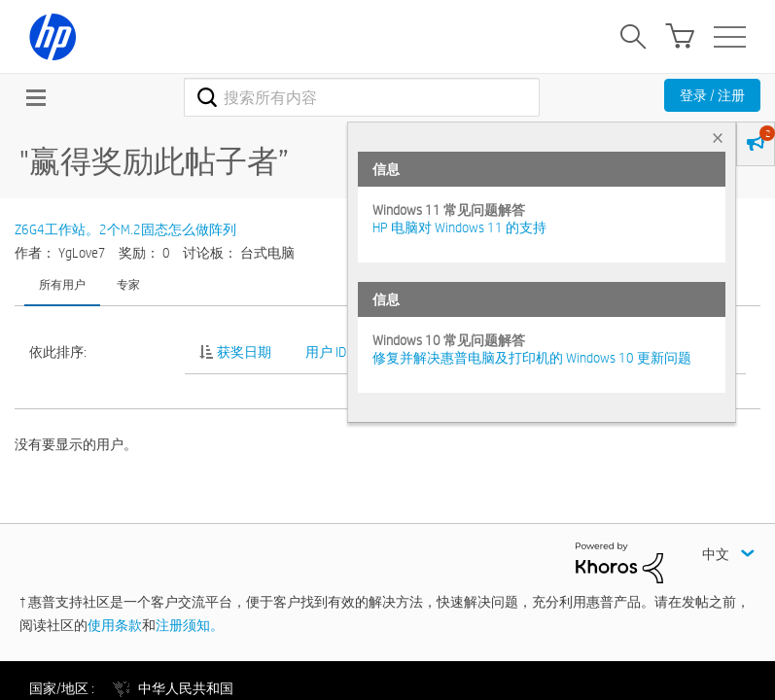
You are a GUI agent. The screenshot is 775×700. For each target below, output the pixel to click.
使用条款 (115, 625)
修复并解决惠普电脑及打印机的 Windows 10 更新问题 (532, 358)
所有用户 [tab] (62, 284)
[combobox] (361, 97)
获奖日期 (244, 352)
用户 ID (326, 352)
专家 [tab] (128, 284)
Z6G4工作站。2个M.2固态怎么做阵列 (125, 229)
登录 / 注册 (712, 95)
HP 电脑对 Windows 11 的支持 (459, 227)
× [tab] (718, 138)
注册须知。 (190, 625)
